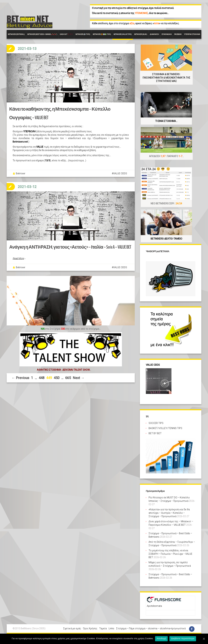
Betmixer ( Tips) (83, 34)
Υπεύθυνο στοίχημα (192, 34)
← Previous (20, 380)
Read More (18, 261)
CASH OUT (66, 34)
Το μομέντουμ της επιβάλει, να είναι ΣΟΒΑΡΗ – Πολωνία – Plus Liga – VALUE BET (170, 554)
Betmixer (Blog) (141, 34)
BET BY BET (155, 433)
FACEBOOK (178, 34)
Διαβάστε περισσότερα (183, 639)
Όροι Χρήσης (90, 628)
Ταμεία (103, 628)
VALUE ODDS (120, 175)
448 (42, 380)
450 (57, 380)
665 (68, 380)
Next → (79, 380)
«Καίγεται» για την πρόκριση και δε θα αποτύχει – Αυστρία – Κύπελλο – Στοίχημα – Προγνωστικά (169, 513)
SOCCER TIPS (156, 423)
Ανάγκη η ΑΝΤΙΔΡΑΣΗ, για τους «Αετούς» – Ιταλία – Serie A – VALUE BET (66, 250)
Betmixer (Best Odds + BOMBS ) (42, 34)
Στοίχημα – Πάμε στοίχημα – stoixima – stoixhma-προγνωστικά (151, 628)
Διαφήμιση (154, 34)
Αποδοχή (162, 639)
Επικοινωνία (167, 34)
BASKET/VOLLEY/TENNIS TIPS (165, 428)
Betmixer (21, 175)
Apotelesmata (154, 606)
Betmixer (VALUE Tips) (123, 34)
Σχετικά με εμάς (72, 628)
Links (111, 628)
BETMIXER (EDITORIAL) (16, 34)
